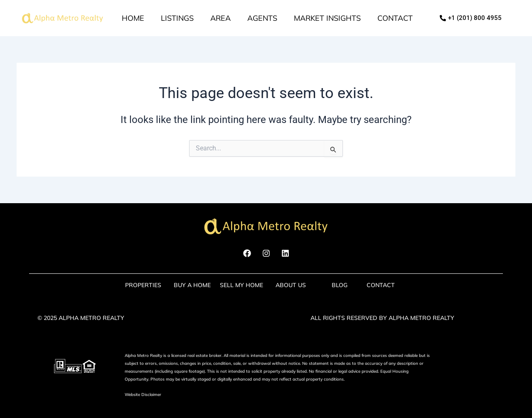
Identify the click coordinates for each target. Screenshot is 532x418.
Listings (177, 18)
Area (220, 18)
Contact (395, 18)
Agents (262, 18)
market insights (327, 18)
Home (133, 18)
